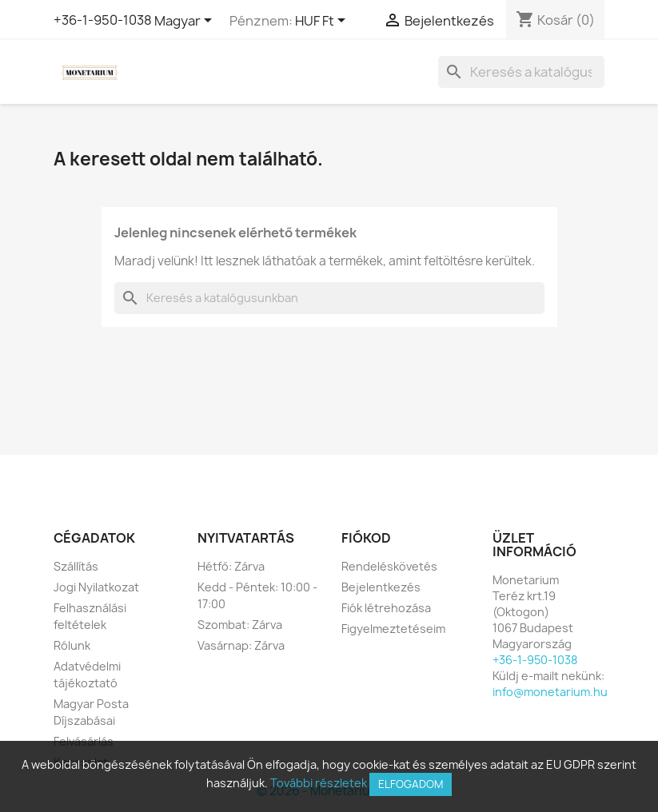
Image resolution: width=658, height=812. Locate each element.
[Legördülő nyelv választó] (186, 22)
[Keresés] (521, 72)
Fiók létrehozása (386, 608)
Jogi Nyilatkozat (96, 587)
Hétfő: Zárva (231, 566)
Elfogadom (411, 784)
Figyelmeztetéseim (393, 629)
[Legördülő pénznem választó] (323, 22)
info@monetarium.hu (550, 692)
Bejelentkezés (381, 587)
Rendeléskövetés (389, 566)
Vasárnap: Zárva (241, 645)
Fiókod (366, 538)
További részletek (319, 783)
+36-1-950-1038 (103, 20)
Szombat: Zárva (240, 625)
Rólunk (72, 645)
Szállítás (76, 566)
